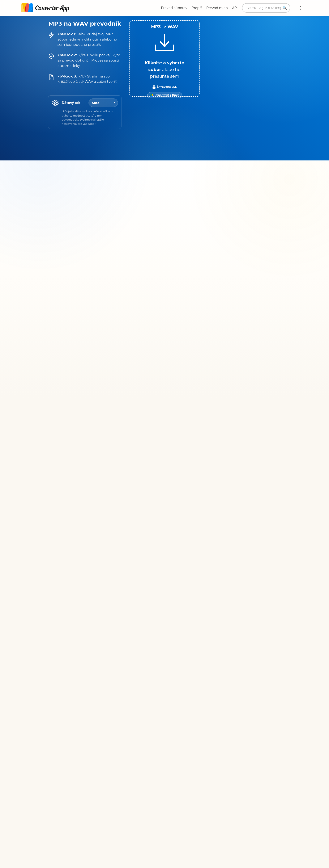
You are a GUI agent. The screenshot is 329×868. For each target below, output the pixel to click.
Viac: (301, 8)
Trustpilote (183, 375)
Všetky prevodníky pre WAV (196, 528)
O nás (220, 665)
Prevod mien (217, 8)
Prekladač (224, 682)
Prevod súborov (174, 8)
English (224, 707)
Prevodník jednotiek (233, 676)
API (235, 8)
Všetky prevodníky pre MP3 (74, 533)
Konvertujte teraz (226, 597)
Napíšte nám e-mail (232, 660)
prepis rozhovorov (243, 380)
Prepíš (197, 8)
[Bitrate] (103, 103)
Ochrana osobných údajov (169, 669)
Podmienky (157, 664)
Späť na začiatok (264, 743)
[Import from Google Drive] (165, 95)
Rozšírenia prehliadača (234, 687)
